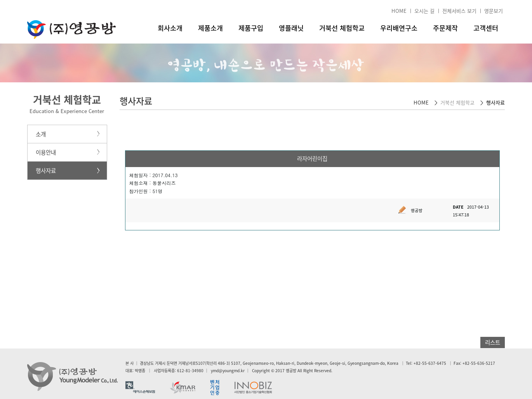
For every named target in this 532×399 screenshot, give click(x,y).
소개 (41, 134)
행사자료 (46, 171)
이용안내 (46, 152)
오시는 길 (424, 11)
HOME (399, 11)
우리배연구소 (399, 28)
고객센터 (486, 28)
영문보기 (494, 11)
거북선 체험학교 (342, 28)
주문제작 (445, 28)
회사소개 (170, 28)
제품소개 (210, 28)
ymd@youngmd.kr (228, 370)
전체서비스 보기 (459, 11)
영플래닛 (291, 28)
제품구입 (251, 28)
